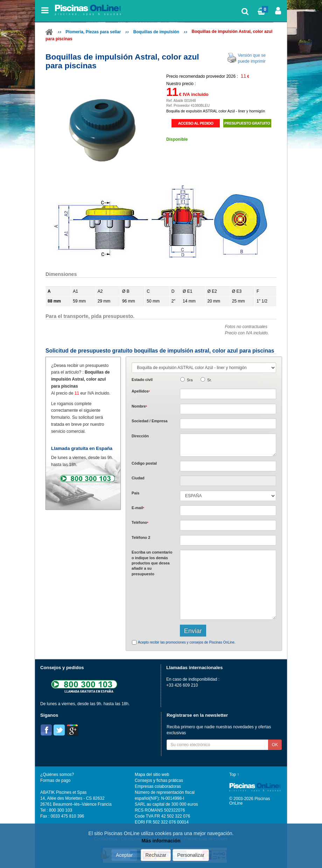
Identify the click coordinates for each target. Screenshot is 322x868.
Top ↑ (234, 775)
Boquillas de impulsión (156, 32)
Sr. (209, 380)
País (135, 493)
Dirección (140, 436)
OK (275, 745)
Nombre (139, 406)
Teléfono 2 (141, 537)
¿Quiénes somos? (57, 775)
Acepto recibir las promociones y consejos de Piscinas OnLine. (187, 642)
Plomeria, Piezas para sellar (93, 32)
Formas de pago (55, 780)
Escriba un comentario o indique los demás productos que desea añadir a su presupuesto (152, 563)
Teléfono (140, 522)
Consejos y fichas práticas (159, 780)
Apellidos (141, 391)
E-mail (138, 508)
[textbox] (228, 466)
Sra (190, 380)
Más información (161, 841)
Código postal (144, 463)
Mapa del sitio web (152, 775)
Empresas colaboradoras (158, 786)
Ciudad (138, 478)
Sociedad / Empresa (150, 421)
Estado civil (142, 380)
